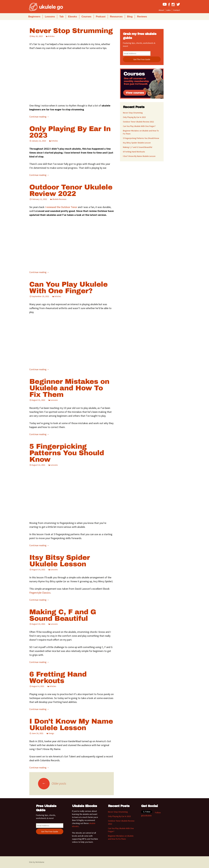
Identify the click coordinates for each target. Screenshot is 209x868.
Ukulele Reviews (59, 199)
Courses (87, 17)
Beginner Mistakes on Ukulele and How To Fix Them (69, 388)
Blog (130, 17)
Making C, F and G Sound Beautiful (63, 615)
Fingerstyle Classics (40, 593)
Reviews (142, 17)
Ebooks (72, 17)
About (161, 10)
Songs (51, 733)
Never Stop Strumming (71, 31)
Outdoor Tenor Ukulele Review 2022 (71, 190)
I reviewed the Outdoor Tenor (61, 207)
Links (169, 10)
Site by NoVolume (37, 862)
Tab (61, 17)
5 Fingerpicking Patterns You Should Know (67, 453)
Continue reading (39, 117)
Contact (177, 10)
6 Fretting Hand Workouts (58, 677)
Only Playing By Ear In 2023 (70, 132)
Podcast (101, 17)
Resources (116, 17)
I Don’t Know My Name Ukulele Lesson (71, 725)
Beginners (34, 17)
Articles (51, 36)
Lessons (50, 17)
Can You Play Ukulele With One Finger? (68, 288)
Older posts (52, 783)
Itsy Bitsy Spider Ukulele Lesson (60, 561)
